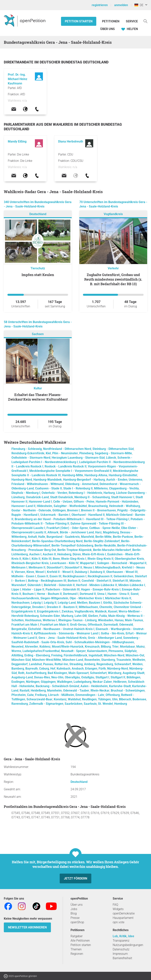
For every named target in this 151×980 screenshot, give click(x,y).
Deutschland (38, 214)
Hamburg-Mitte (73, 475)
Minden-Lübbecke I (132, 585)
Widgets (118, 909)
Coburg (44, 669)
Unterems (135, 480)
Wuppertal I (88, 563)
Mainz (141, 647)
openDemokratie (124, 913)
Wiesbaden (106, 620)
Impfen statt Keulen (38, 275)
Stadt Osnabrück (62, 497)
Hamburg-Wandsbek (48, 480)
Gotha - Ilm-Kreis (113, 633)
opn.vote (118, 922)
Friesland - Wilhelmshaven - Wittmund (38, 484)
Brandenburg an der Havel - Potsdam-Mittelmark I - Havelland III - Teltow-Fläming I (72, 519)
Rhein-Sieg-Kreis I (74, 559)
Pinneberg (86, 453)
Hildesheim (45, 506)
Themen (76, 949)
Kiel (48, 453)
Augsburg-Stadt (133, 673)
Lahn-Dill (81, 616)
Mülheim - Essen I (24, 576)
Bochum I (29, 594)
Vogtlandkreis (113, 214)
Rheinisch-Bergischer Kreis (30, 563)
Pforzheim (19, 695)
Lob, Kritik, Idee (123, 936)
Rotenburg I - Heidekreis (85, 493)
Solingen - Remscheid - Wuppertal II (122, 563)
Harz (98, 532)
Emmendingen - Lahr (90, 695)
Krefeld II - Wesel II (60, 572)
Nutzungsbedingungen (128, 945)
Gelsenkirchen (124, 576)
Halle (42, 537)
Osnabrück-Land (37, 497)
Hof (53, 669)
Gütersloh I (35, 585)
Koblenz (45, 647)
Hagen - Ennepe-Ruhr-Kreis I (101, 589)
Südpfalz (131, 651)
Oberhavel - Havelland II (88, 515)
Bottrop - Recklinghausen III (47, 581)
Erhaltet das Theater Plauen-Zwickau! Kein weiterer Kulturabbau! (38, 397)
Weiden (137, 664)
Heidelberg (38, 690)
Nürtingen (33, 682)
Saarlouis (90, 704)
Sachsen (38, 334)
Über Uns (108, 29)
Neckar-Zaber (102, 682)
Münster (135, 581)
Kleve (30, 572)
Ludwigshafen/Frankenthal (41, 651)
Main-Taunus (134, 620)
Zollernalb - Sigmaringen (46, 704)
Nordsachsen (20, 603)
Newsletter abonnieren (27, 927)
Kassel (113, 611)
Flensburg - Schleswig (27, 449)
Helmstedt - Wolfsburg (124, 506)
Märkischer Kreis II (118, 598)
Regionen (77, 954)
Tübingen (104, 699)
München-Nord (114, 655)
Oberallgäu (72, 677)
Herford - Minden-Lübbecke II (97, 585)
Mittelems (101, 488)
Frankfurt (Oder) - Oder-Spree (67, 528)
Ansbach (78, 669)
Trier (115, 647)
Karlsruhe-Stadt (120, 686)
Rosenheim (92, 660)
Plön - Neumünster (65, 453)
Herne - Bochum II (49, 594)
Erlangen (91, 669)
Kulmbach (63, 669)
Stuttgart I (102, 677)
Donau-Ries (42, 677)
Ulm (115, 699)
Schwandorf (123, 664)
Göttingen (59, 510)
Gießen (93, 616)
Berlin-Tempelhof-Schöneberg (72, 545)
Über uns (77, 905)
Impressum (120, 954)
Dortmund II (88, 594)
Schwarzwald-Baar (39, 699)
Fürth (102, 669)
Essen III (55, 576)
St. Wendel (105, 704)
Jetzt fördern (75, 878)
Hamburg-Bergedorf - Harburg (84, 480)
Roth (21, 673)
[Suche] (145, 21)
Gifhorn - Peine (84, 502)
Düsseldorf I (55, 567)
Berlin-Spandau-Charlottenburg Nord (57, 541)
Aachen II (49, 554)
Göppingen (48, 682)
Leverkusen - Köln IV (64, 563)
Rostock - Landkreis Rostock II (66, 466)
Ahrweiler (31, 647)
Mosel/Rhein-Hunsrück (68, 647)
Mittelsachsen (88, 607)
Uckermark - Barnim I (55, 515)
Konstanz (60, 699)
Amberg (90, 664)
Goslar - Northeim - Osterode (31, 510)
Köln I (26, 559)
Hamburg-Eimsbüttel (123, 475)
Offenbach (95, 625)
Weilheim (139, 660)
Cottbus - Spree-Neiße (105, 528)
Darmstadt (111, 625)
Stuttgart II (118, 677)
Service (132, 21)
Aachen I (35, 554)
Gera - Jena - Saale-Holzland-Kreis (63, 638)
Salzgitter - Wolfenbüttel (70, 506)
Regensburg (105, 664)
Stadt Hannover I (123, 497)
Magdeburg (111, 532)
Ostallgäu (88, 677)
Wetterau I (50, 620)
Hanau (119, 620)
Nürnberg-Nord (118, 669)
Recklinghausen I (75, 576)
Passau (48, 664)
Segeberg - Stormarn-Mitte (113, 453)
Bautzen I (95, 603)
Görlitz (108, 603)
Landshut (35, 664)
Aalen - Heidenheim (94, 686)
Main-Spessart (79, 673)
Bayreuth (32, 669)
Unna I (102, 594)
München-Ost (135, 655)
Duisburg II (97, 572)
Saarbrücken (73, 704)
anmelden (121, 5)
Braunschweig (98, 506)
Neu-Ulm (57, 677)
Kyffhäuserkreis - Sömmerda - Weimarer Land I (67, 633)
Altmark (53, 532)
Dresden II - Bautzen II (62, 607)
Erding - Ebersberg (37, 655)
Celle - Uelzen (63, 502)
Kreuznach (92, 647)
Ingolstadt (96, 655)
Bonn (56, 559)
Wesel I (41, 572)
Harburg (109, 493)
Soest (135, 594)
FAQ (115, 905)
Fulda (103, 616)
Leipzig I (37, 603)
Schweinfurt (98, 673)
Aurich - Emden (117, 480)
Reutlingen (89, 699)
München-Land (73, 660)
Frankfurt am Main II (54, 625)
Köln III (47, 559)
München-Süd (21, 660)
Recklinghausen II (100, 576)
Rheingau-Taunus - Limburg (78, 620)
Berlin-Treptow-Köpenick (75, 550)
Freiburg (41, 695)
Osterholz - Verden (54, 493)
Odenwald (126, 625)
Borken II (74, 581)
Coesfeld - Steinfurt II (96, 581)
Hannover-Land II (23, 506)
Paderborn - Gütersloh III (63, 589)
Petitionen (111, 21)
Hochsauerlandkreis (25, 598)
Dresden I (39, 607)
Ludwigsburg (82, 682)
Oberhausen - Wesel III (122, 572)
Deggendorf (20, 664)
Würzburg (115, 673)
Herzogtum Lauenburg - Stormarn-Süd (78, 458)
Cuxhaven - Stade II (49, 488)
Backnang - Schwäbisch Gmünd (57, 686)
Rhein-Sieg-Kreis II (100, 559)
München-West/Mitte (47, 660)
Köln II (36, 559)
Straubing (76, 664)
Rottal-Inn (61, 664)
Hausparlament (123, 918)
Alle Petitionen (80, 941)
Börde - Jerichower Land (77, 532)
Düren (77, 554)
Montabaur (127, 647)
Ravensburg (20, 704)
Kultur (38, 388)
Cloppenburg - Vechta (124, 488)
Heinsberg (64, 554)
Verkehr (113, 268)
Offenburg (113, 695)
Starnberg (108, 660)
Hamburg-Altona (96, 475)
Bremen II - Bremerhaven (98, 510)
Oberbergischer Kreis (129, 559)
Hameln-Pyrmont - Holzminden (117, 502)
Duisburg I (82, 572)
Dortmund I (71, 594)
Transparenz (121, 941)
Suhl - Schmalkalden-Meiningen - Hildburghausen (100, 642)
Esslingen (18, 682)
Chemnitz (106, 607)
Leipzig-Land (67, 603)
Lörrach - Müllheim (61, 695)
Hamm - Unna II (118, 594)
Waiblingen (65, 682)
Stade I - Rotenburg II (78, 488)
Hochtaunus (33, 620)
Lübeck (111, 458)
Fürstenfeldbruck (75, 655)
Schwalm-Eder (50, 616)
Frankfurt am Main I (25, 625)
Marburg (67, 616)
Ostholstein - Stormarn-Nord (31, 458)
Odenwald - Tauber (76, 690)
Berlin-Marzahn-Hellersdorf (112, 550)
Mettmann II (37, 567)
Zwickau (67, 611)
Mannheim (54, 690)
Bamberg (18, 669)
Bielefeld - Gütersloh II (59, 585)
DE (139, 5)
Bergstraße (19, 629)
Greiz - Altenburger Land (105, 638)
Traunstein (124, 660)
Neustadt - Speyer (73, 651)
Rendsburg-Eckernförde (28, 453)
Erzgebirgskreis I (49, 611)
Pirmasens (116, 651)
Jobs (74, 909)
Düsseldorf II (73, 567)
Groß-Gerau (78, 625)
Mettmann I (19, 567)
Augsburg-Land (22, 677)
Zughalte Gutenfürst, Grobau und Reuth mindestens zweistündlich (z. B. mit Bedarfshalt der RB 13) (113, 279)
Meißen (82, 603)
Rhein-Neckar (100, 690)
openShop (77, 922)
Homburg (121, 704)
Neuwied (17, 647)
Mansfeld (88, 537)
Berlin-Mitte (103, 537)
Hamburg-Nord (22, 480)
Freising (57, 655)
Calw (30, 695)
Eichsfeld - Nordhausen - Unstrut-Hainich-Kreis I (61, 629)
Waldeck (101, 611)
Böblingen (133, 677)
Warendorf (19, 585)
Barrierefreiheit (122, 958)
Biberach (125, 699)
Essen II (43, 576)
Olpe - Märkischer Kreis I (87, 598)
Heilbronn (120, 682)
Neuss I (89, 567)
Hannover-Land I (40, 502)
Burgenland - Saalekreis (63, 537)
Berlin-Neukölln (105, 545)
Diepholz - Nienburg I (26, 493)
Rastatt (24, 690)
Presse (75, 918)
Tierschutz (38, 268)
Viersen (20, 572)
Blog (74, 913)
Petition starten (79, 21)
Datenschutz (121, 949)
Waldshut (74, 699)
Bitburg (106, 647)
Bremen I (73, 510)
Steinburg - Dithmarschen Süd (113, 449)
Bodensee (139, 699)
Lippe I (16, 589)
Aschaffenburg (36, 673)
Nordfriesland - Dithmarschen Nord (67, 449)
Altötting (17, 655)
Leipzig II (50, 603)
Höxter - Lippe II (33, 589)
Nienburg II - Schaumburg (92, 497)
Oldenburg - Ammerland (82, 484)
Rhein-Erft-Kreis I (94, 554)
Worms (16, 651)
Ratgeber (77, 936)
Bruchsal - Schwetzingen (128, 690)
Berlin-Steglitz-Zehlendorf (102, 541)
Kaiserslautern (97, 651)
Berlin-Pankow (123, 537)
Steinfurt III (120, 581)
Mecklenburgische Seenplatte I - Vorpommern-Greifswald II (70, 471)
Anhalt (32, 537)
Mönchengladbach (108, 567)
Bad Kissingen (57, 673)
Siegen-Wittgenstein (54, 598)
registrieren (100, 5)
